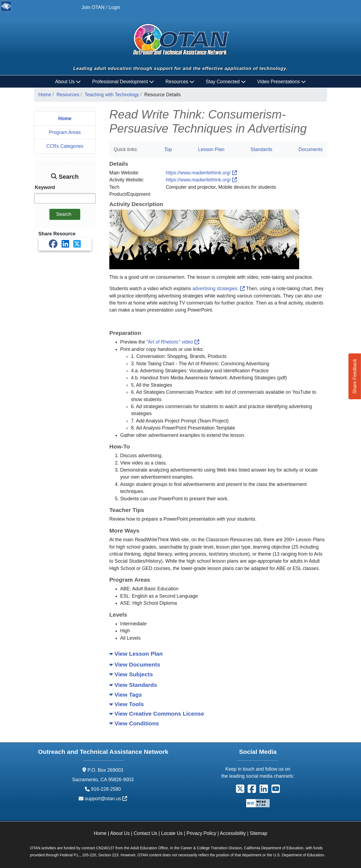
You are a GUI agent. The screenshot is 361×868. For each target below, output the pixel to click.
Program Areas (65, 132)
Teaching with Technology (112, 95)
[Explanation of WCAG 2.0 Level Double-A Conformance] (258, 803)
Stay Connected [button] (226, 82)
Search (64, 214)
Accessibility (233, 833)
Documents (311, 149)
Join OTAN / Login (101, 7)
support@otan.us (106, 799)
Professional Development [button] (123, 82)
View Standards (133, 685)
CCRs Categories (65, 146)
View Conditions (134, 723)
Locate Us (172, 833)
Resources (68, 95)
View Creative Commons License (157, 714)
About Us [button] (68, 82)
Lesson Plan (211, 149)
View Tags (126, 695)
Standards (261, 149)
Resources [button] (180, 82)
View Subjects (131, 674)
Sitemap (259, 833)
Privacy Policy (202, 833)
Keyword (45, 187)
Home (45, 95)
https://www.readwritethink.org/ (201, 173)
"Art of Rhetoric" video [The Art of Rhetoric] (173, 342)
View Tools (127, 704)
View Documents (135, 664)
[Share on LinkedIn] (65, 244)
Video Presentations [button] (282, 82)
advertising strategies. (219, 289)
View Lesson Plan (136, 654)
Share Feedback (355, 377)
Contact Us (146, 833)
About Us (120, 833)
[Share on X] (77, 244)
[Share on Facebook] (53, 244)
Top (168, 149)
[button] (240, 791)
